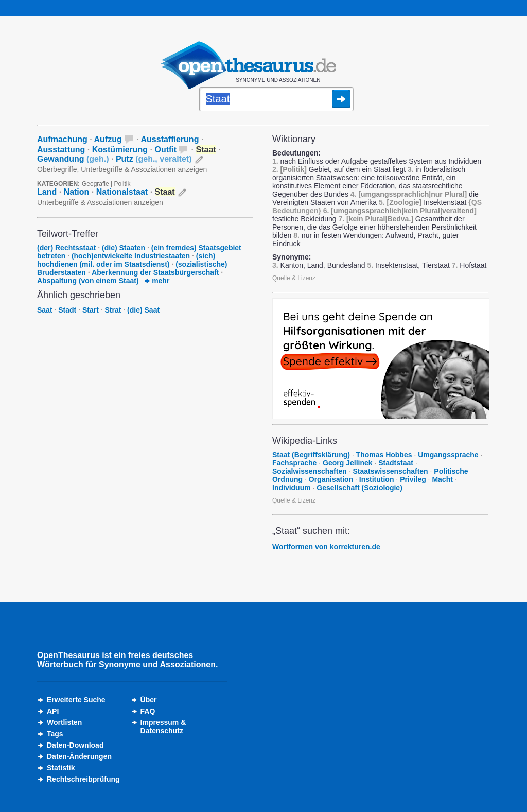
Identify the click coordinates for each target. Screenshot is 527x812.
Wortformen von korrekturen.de (326, 547)
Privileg (413, 479)
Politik (122, 184)
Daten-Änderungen (79, 756)
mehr (157, 281)
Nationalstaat (122, 192)
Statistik (61, 768)
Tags (55, 734)
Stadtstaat (396, 463)
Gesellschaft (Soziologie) (359, 488)
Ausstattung (61, 150)
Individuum (292, 488)
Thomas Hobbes (384, 455)
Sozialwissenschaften (310, 471)
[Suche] (276, 100)
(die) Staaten (124, 248)
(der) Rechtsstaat (66, 248)
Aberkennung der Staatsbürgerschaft (155, 272)
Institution (377, 479)
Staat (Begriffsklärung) (311, 455)
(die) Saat (143, 310)
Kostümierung (120, 150)
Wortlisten (64, 722)
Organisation (331, 479)
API (53, 711)
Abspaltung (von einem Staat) (88, 281)
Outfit (166, 150)
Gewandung (73, 159)
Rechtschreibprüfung (83, 779)
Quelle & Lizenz (294, 278)
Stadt (67, 310)
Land (47, 192)
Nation (77, 192)
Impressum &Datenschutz (163, 727)
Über (149, 700)
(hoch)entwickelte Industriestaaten (131, 256)
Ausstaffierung (170, 139)
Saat (45, 310)
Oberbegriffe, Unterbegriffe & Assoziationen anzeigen (122, 169)
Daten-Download (75, 745)
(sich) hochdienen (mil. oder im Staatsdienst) (126, 260)
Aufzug (108, 139)
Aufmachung (62, 139)
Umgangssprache (448, 455)
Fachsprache (294, 463)
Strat (113, 310)
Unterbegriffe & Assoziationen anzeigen (100, 202)
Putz (154, 159)
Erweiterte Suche (76, 700)
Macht (442, 479)
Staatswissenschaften (390, 471)
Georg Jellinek (347, 463)
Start (91, 310)
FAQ (148, 711)
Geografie (95, 184)
